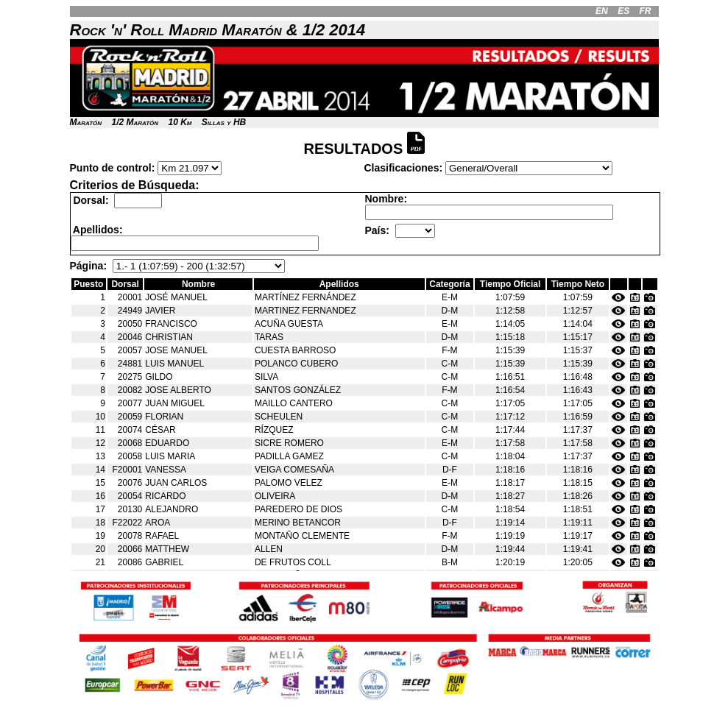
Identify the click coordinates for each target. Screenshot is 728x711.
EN (602, 11)
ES (623, 11)
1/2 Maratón (135, 122)
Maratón (86, 122)
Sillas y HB (224, 122)
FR (645, 11)
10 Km (180, 122)
